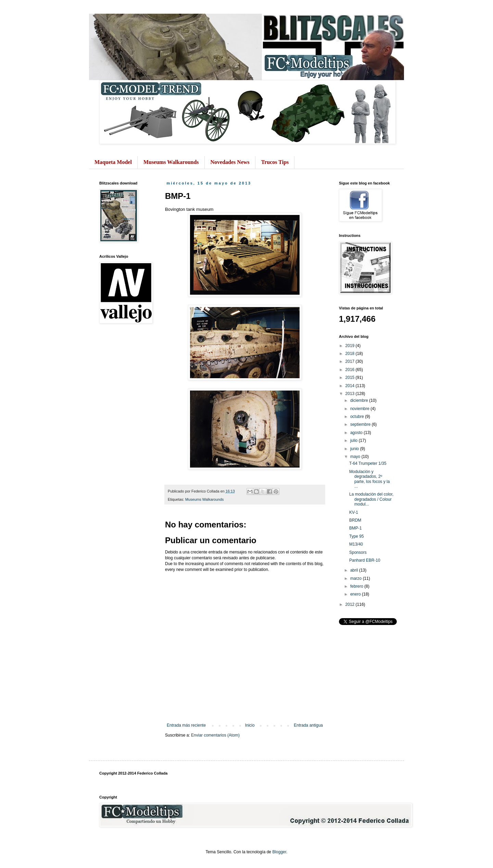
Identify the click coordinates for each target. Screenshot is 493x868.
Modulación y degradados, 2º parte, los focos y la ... (369, 479)
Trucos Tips (275, 162)
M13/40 (356, 544)
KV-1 (354, 512)
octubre (358, 417)
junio (355, 449)
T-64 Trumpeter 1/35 (368, 463)
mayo (356, 457)
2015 (351, 378)
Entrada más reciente (186, 725)
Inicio (250, 725)
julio (355, 441)
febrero (357, 586)
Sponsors (358, 552)
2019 (351, 346)
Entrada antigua (308, 725)
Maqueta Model (113, 162)
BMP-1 (356, 528)
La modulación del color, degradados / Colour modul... (371, 499)
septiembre (361, 424)
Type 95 (357, 536)
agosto (357, 433)
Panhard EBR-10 (365, 560)
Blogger (279, 852)
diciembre (360, 400)
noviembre (360, 409)
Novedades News (230, 162)
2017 (351, 361)
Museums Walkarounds (171, 162)
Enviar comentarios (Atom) (215, 735)
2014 (351, 386)
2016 (351, 370)
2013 (351, 394)
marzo (357, 578)
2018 (351, 354)
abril (355, 570)
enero (356, 594)
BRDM (355, 520)
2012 (351, 604)
